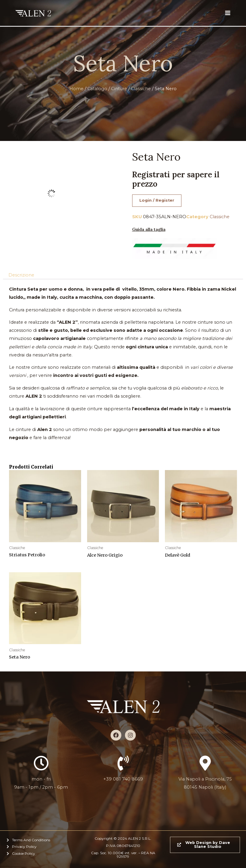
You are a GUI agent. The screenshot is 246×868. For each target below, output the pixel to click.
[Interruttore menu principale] (228, 13)
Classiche (141, 89)
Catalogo (97, 89)
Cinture (119, 89)
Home (76, 89)
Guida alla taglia (149, 229)
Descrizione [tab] (21, 275)
